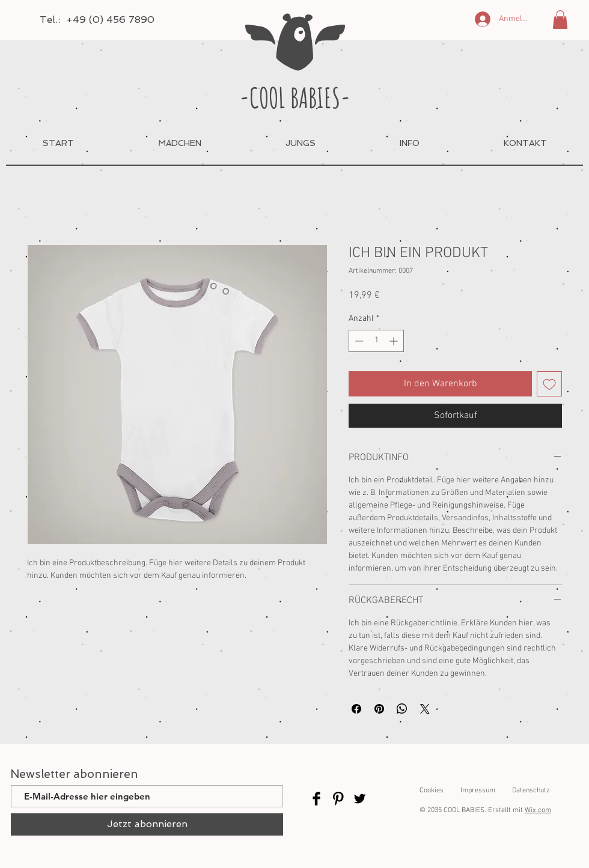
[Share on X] (425, 709)
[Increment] (395, 341)
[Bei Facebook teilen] (356, 709)
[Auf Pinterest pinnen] (379, 709)
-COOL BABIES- (295, 97)
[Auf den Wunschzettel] (549, 384)
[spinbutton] (376, 341)
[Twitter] (360, 799)
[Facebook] (316, 799)
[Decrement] (358, 341)
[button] (560, 20)
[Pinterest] (338, 799)
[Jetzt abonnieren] (147, 824)
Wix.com (538, 810)
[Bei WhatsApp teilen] (402, 709)
